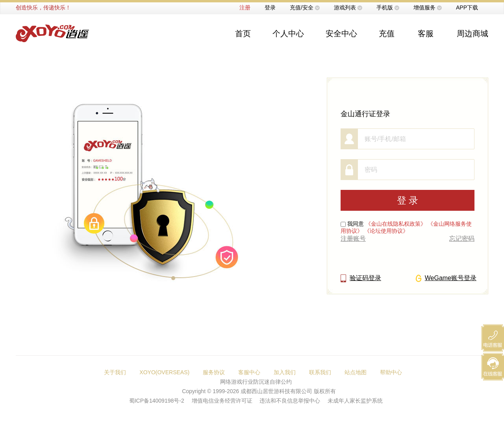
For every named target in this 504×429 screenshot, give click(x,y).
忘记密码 (462, 239)
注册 (245, 7)
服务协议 (214, 372)
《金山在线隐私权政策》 (396, 224)
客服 (426, 33)
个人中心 (288, 33)
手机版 (385, 7)
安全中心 (341, 33)
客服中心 (249, 372)
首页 (243, 33)
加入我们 (285, 372)
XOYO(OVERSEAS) (164, 372)
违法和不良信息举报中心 (290, 401)
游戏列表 (345, 7)
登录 (270, 7)
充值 (387, 33)
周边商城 (472, 33)
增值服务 (424, 7)
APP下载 (467, 7)
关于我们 (115, 372)
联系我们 (320, 372)
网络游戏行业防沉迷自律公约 (256, 382)
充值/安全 (302, 7)
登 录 (408, 200)
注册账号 (353, 239)
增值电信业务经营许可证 (222, 401)
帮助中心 (391, 372)
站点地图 (356, 372)
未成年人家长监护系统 (355, 401)
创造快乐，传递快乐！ (43, 7)
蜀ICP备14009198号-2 (157, 401)
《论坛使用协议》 (386, 231)
